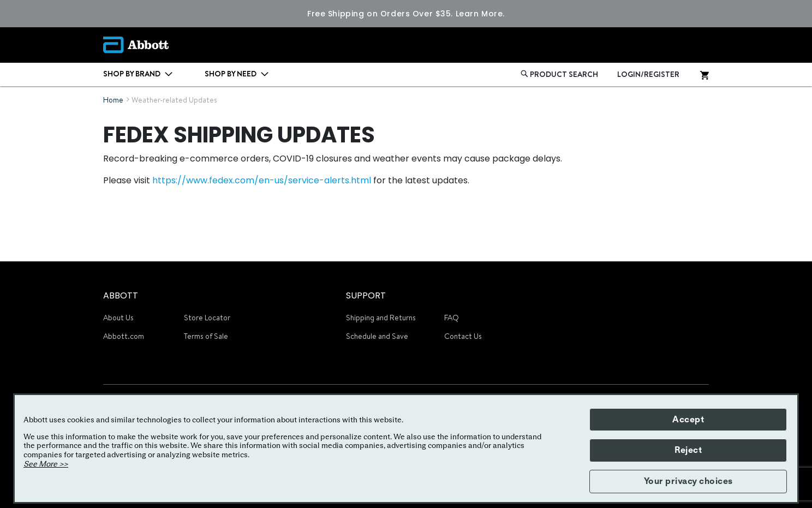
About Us (118, 318)
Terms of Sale (206, 336)
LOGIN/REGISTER (648, 74)
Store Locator (207, 318)
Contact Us (463, 336)
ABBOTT (121, 295)
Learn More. (480, 14)
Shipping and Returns (381, 318)
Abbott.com (124, 336)
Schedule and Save (377, 336)
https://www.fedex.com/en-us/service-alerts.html (262, 180)
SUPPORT (366, 295)
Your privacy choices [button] (688, 481)
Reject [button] (688, 450)
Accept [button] (688, 420)
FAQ (452, 318)
